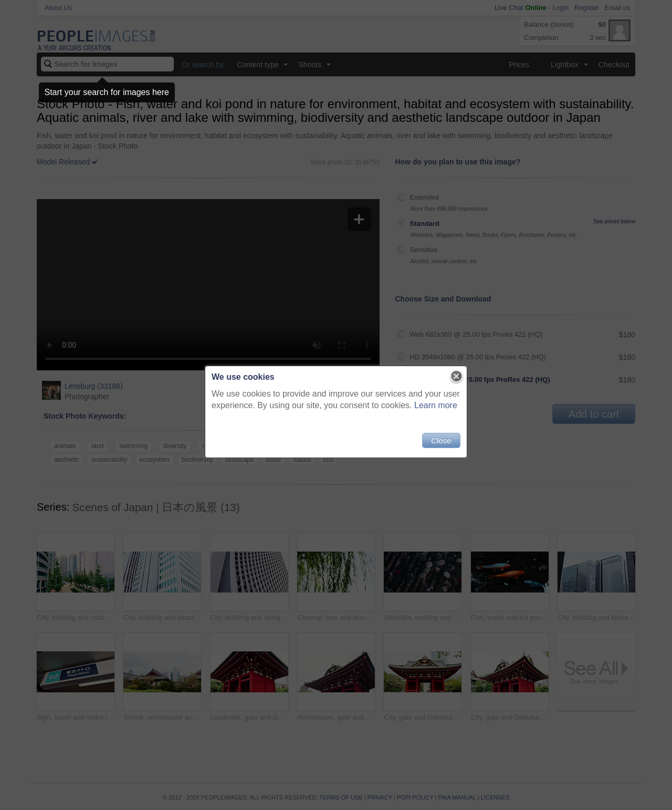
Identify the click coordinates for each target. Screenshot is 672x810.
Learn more (436, 405)
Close (441, 440)
